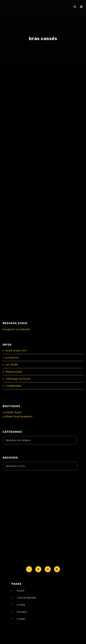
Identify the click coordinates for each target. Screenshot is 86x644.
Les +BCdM (12, 365)
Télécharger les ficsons (18, 379)
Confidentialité (13, 386)
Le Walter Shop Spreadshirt (18, 416)
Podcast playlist (14, 372)
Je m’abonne (12, 358)
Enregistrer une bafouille (16, 329)
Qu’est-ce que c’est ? (16, 350)
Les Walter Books (12, 412)
